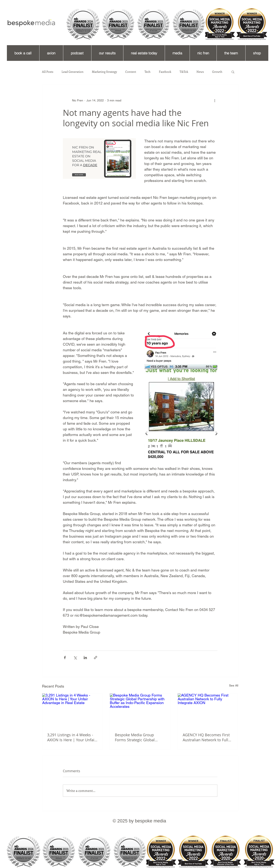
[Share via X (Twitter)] (75, 658)
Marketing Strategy (104, 72)
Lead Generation (73, 72)
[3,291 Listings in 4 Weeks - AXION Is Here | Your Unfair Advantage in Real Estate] (72, 710)
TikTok (184, 72)
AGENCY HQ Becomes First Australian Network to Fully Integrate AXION (206, 737)
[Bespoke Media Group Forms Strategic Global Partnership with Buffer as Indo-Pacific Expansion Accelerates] (140, 710)
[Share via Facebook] (65, 658)
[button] (233, 72)
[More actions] (215, 100)
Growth (217, 72)
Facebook (165, 72)
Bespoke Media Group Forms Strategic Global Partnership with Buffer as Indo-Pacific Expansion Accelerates (138, 737)
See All (234, 685)
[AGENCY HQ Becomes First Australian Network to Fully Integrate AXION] (208, 710)
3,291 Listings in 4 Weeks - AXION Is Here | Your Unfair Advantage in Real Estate (72, 737)
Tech (148, 72)
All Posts (48, 72)
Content (131, 72)
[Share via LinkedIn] (85, 658)
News (200, 72)
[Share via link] (96, 658)
